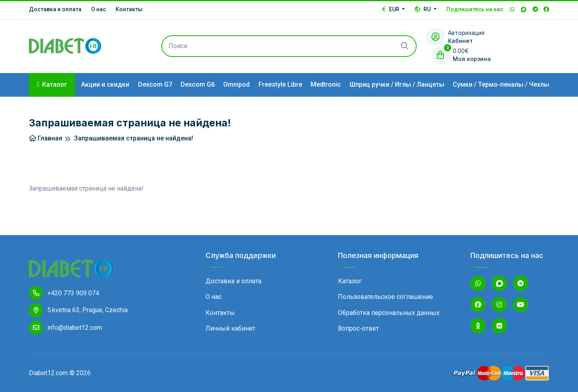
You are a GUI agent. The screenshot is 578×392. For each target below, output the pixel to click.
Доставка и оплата (55, 9)
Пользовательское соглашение (386, 297)
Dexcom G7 (155, 84)
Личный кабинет (230, 328)
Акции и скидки (105, 84)
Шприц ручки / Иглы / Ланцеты (397, 84)
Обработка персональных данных (389, 313)
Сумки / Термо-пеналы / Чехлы (501, 84)
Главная (46, 138)
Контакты (129, 9)
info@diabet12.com (65, 328)
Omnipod (236, 84)
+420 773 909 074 (64, 293)
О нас (99, 9)
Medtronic (326, 84)
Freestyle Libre (280, 84)
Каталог (350, 281)
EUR (391, 9)
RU (423, 9)
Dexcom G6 (198, 84)
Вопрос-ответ (358, 328)
